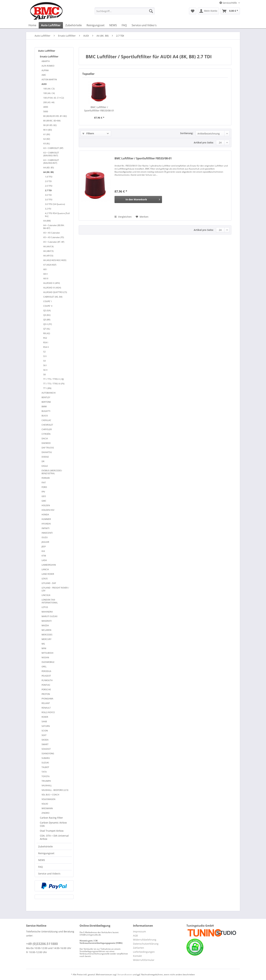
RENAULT (46, 708)
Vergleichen (123, 217)
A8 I (45, 269)
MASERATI (47, 621)
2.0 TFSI (49, 186)
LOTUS (45, 607)
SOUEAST (46, 749)
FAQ (40, 867)
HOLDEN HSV (48, 510)
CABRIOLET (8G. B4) (53, 297)
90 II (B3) (48, 130)
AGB (135, 936)
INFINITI (46, 528)
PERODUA (46, 671)
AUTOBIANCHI (49, 393)
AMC (44, 75)
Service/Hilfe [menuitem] (229, 3)
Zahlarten (139, 948)
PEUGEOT (46, 676)
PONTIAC (46, 685)
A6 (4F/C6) (48, 256)
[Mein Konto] (208, 11)
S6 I (45, 365)
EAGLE (45, 466)
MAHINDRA (47, 612)
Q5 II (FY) (48, 324)
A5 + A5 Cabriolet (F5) (54, 237)
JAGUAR (45, 542)
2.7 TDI (48, 190)
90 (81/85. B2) (50, 125)
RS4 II (46, 347)
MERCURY (46, 639)
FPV (43, 492)
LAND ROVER (48, 574)
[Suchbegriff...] (125, 11)
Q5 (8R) (47, 320)
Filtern (88, 133)
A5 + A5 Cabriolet (52, 233)
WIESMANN (47, 808)
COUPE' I (47, 301)
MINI (44, 648)
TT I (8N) (47, 388)
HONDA (45, 515)
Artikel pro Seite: (204, 143)
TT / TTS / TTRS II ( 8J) (54, 379)
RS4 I (46, 343)
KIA (43, 551)
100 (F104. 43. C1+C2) (54, 98)
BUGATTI (46, 411)
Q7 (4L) (47, 329)
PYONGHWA (47, 699)
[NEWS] (113, 25)
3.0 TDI (48, 195)
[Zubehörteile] (74, 25)
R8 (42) (47, 333)
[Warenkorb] (230, 11)
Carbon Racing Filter (51, 818)
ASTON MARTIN (49, 80)
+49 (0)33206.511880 (42, 944)
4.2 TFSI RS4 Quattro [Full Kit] (57, 215)
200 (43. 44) (49, 102)
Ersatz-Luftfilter (49, 56)
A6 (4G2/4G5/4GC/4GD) (55, 260)
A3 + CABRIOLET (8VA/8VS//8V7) (51, 154)
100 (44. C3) (49, 89)
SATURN (46, 726)
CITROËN (46, 434)
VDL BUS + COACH (50, 795)
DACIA (45, 439)
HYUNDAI (46, 524)
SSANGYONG (48, 754)
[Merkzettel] (193, 11)
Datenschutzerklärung (146, 944)
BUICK (45, 416)
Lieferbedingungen (144, 952)
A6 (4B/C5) (48, 251)
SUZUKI (45, 763)
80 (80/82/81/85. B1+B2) (55, 116)
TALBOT (45, 767)
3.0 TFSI (49, 200)
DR (43, 461)
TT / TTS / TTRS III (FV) (54, 384)
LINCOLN (46, 595)
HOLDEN (46, 505)
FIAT (44, 483)
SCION (45, 731)
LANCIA (45, 569)
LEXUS (45, 579)
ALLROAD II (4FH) (52, 283)
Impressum (139, 931)
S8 (44, 375)
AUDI (44, 84)
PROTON (46, 694)
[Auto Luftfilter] (51, 25)
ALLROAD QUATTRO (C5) (55, 292)
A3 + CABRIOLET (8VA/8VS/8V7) (51, 162)
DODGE (45, 457)
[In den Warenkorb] (138, 199)
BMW (44, 407)
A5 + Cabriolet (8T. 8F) (54, 242)
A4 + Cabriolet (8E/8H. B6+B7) (54, 227)
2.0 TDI (48, 181)
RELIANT (46, 703)
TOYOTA (46, 776)
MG (43, 644)
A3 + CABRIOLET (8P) (53, 148)
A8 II (45, 274)
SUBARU (46, 758)
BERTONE (46, 402)
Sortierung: (187, 133)
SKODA (45, 740)
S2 (44, 352)
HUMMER (46, 519)
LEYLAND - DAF (49, 583)
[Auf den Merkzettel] (142, 217)
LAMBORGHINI (49, 565)
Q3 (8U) (47, 315)
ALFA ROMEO (48, 66)
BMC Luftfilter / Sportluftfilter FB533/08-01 (99, 109)
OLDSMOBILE (48, 662)
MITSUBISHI (47, 653)
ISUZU (45, 537)
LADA (44, 560)
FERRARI (46, 478)
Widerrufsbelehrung (145, 940)
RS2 (45, 338)
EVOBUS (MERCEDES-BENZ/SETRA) (52, 472)
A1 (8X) (47, 134)
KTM (44, 556)
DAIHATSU (47, 452)
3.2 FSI (48, 209)
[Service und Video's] (144, 25)
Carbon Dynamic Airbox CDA (53, 824)
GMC (44, 501)
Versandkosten (125, 974)
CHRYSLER (47, 429)
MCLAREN (46, 630)
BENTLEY (46, 397)
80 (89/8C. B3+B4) (52, 121)
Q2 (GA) (47, 310)
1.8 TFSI (49, 177)
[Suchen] (151, 11)
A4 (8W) (47, 221)
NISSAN (45, 657)
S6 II (45, 370)
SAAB (44, 721)
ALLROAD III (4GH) (52, 288)
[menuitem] (125, 13)
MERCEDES (47, 635)
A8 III (46, 278)
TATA (44, 772)
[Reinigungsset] (96, 25)
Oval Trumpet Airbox (52, 831)
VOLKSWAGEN (48, 799)
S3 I (45, 356)
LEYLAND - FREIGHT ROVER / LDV (55, 589)
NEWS (42, 860)
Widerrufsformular (144, 960)
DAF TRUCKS (48, 448)
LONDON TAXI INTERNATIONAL (50, 601)
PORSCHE (46, 689)
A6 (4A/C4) (48, 246)
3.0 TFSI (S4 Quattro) (55, 204)
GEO (44, 496)
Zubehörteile (45, 846)
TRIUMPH (46, 781)
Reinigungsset (46, 853)
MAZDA (45, 625)
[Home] (32, 25)
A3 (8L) (47, 144)
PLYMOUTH (47, 680)
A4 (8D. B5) (49, 168)
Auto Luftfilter (47, 51)
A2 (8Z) (47, 139)
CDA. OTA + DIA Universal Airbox (54, 837)
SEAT (44, 735)
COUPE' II (48, 306)
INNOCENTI (47, 533)
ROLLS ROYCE (48, 712)
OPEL (44, 667)
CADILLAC (46, 420)
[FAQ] (124, 25)
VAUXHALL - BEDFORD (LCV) (55, 790)
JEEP (44, 547)
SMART (45, 744)
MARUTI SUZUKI (50, 616)
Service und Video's (49, 874)
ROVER (45, 717)
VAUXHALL (47, 786)
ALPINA (45, 70)
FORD (44, 487)
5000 (46, 112)
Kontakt (137, 956)
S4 (44, 361)
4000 (46, 107)
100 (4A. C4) (49, 93)
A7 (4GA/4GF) (50, 265)
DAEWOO (46, 443)
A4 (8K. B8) (49, 172)
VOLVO (45, 804)
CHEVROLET (47, 425)
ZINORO (45, 813)
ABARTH (46, 61)
